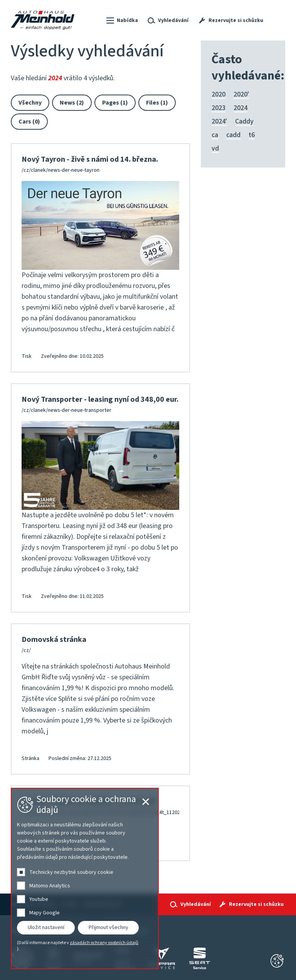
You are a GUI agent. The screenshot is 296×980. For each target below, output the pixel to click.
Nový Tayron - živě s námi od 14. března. (90, 159)
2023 (219, 108)
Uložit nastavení (46, 928)
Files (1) (157, 103)
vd (215, 148)
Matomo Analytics (50, 886)
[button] (121, 20)
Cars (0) (29, 122)
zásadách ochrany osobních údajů (104, 943)
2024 (240, 108)
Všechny (30, 103)
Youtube (39, 899)
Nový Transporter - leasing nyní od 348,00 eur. (100, 399)
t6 (252, 135)
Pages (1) (115, 103)
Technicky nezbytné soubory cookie (71, 872)
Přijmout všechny (108, 928)
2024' (219, 121)
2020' (241, 94)
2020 (219, 94)
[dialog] (85, 878)
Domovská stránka (54, 640)
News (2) (72, 103)
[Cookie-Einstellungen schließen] (277, 961)
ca (215, 135)
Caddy (244, 121)
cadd (233, 135)
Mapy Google (45, 913)
